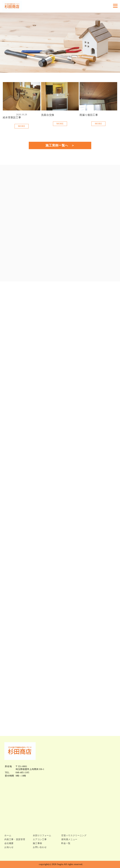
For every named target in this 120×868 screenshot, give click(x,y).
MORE (22, 126)
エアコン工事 (40, 839)
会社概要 (9, 843)
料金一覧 (66, 843)
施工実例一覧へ (57, 145)
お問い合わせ (40, 847)
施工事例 (37, 843)
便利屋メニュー (69, 839)
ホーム (8, 835)
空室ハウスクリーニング (74, 835)
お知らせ (9, 847)
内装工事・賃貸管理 (15, 839)
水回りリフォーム (42, 835)
